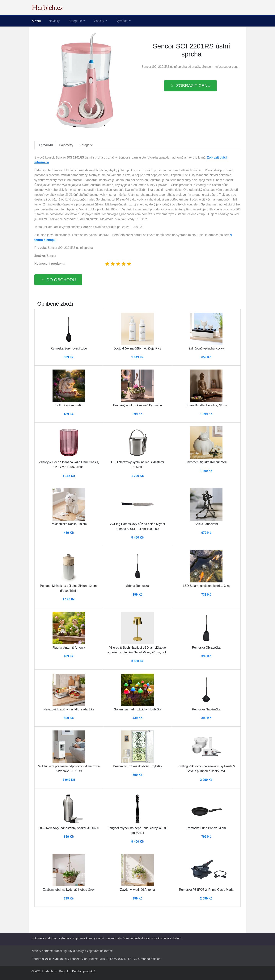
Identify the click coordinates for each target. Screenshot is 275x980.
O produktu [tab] (45, 145)
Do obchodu (61, 280)
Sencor (207, 67)
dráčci (58, 951)
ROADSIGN (118, 959)
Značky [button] (99, 21)
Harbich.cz (49, 971)
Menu (36, 21)
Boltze (93, 959)
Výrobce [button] (122, 21)
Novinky (54, 21)
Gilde (84, 959)
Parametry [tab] (66, 145)
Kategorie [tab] (86, 145)
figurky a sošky (74, 951)
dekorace (106, 951)
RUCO (133, 959)
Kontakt (64, 971)
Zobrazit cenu (193, 86)
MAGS (104, 959)
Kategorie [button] (76, 21)
